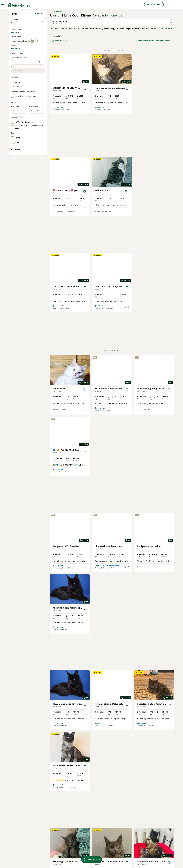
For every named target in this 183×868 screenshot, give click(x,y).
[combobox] (24, 176)
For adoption (32, 83)
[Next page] (124, 708)
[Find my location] (40, 176)
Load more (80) (36, 162)
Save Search (59, 86)
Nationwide (114, 61)
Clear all (39, 59)
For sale (17, 83)
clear (41, 104)
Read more (167, 74)
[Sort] (153, 86)
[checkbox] (12, 116)
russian (56, 82)
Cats (14, 71)
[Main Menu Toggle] (3, 5)
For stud (17, 89)
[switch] (34, 98)
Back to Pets (18, 65)
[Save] (85, 135)
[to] (39, 225)
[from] (21, 225)
